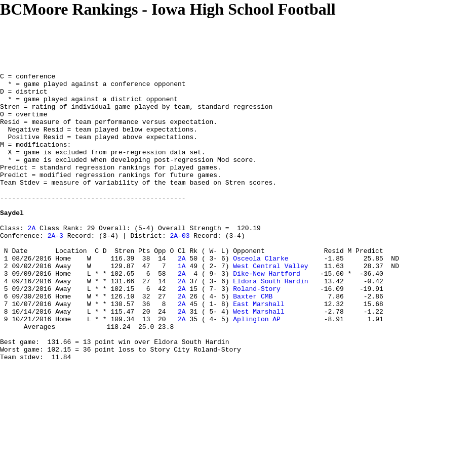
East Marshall (259, 351)
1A (182, 305)
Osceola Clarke (261, 296)
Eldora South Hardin (270, 323)
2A (32, 260)
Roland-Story (257, 332)
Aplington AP (257, 369)
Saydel (12, 241)
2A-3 (55, 269)
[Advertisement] (184, 41)
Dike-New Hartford (267, 314)
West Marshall (259, 360)
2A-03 (180, 269)
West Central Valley (270, 305)
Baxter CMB (253, 341)
